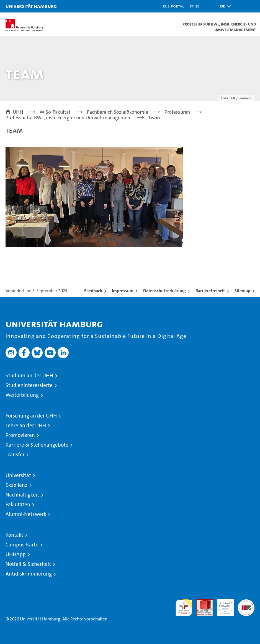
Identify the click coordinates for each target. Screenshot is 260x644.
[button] (224, 6)
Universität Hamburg (31, 6)
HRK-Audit (222, 605)
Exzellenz (16, 485)
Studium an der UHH (29, 376)
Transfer (15, 455)
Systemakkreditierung (246, 602)
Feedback (93, 291)
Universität (18, 475)
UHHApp (16, 554)
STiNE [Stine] (194, 6)
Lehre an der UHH (26, 425)
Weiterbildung (22, 395)
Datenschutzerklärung (164, 291)
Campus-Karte (22, 545)
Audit (202, 602)
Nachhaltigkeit (22, 495)
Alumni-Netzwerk (26, 514)
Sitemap (242, 291)
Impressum (123, 291)
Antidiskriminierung (29, 574)
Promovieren (20, 435)
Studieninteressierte (29, 385)
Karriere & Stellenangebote (37, 445)
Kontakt (14, 535)
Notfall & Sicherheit (28, 564)
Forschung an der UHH (31, 416)
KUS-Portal (173, 6)
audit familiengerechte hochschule (184, 608)
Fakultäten (18, 504)
